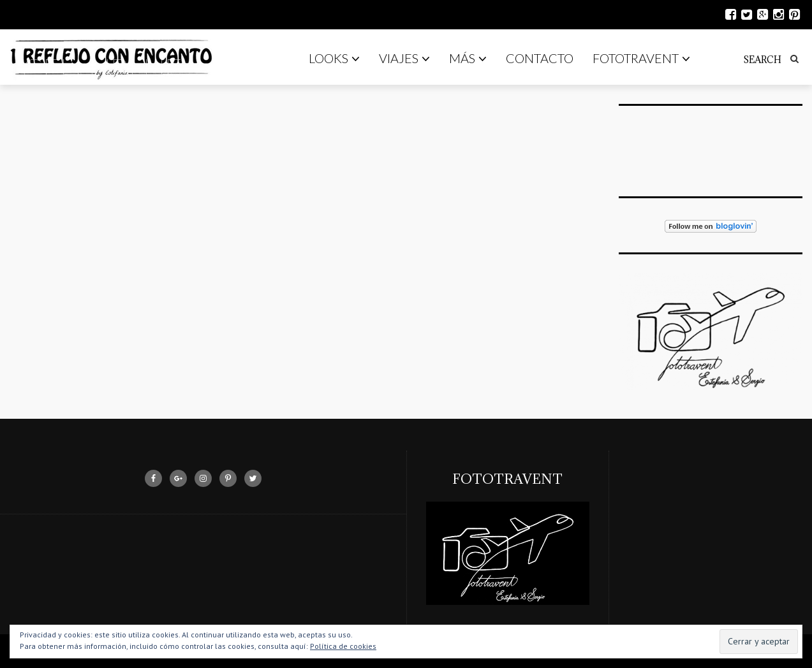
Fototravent (641, 58)
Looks (334, 58)
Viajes (404, 58)
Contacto (540, 58)
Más (468, 58)
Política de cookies (343, 646)
